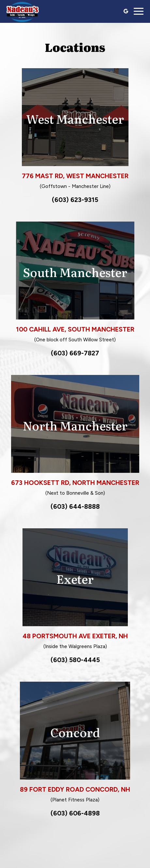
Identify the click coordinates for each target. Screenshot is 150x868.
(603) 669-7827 (75, 353)
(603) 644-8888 (75, 506)
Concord (75, 732)
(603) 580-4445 (75, 660)
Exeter (75, 579)
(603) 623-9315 (75, 200)
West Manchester (75, 119)
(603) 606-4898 (75, 813)
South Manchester (75, 272)
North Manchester (75, 425)
